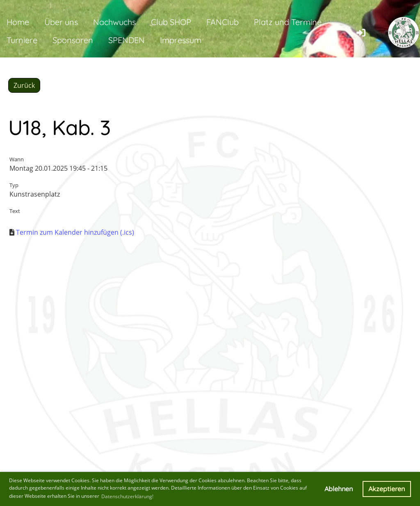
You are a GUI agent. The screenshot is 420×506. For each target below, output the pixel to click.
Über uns (61, 22)
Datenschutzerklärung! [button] (127, 496)
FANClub (223, 22)
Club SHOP (171, 22)
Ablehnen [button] (339, 489)
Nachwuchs (114, 22)
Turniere (22, 40)
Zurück (24, 85)
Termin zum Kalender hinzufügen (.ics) (75, 232)
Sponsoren (73, 40)
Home (18, 22)
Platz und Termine (288, 22)
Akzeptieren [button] (387, 489)
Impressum (181, 40)
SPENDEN (127, 40)
